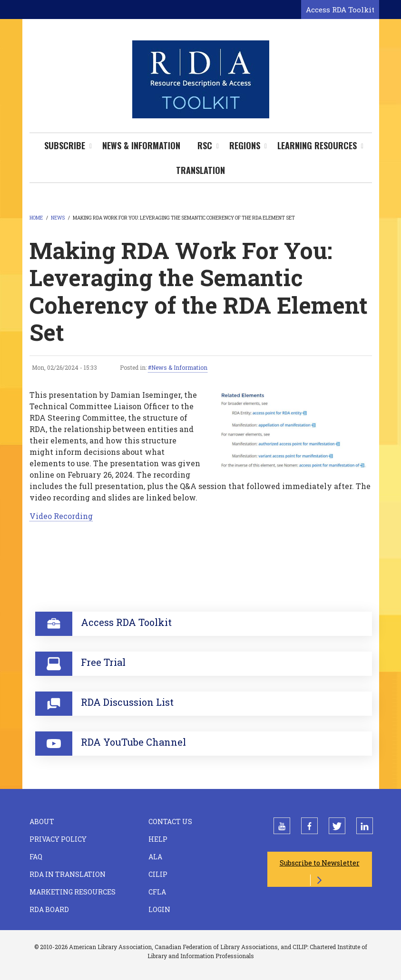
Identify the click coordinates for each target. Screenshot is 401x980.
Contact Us (170, 821)
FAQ (36, 857)
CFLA (157, 892)
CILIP (158, 874)
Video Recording (61, 516)
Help (158, 839)
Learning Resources (317, 145)
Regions (245, 145)
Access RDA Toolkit (340, 10)
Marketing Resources (73, 892)
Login (159, 909)
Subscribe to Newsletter (320, 863)
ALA (155, 857)
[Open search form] (292, 10)
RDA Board (49, 909)
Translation (200, 170)
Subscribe (65, 145)
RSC (205, 145)
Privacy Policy (58, 839)
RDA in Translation (68, 874)
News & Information (141, 145)
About (42, 821)
